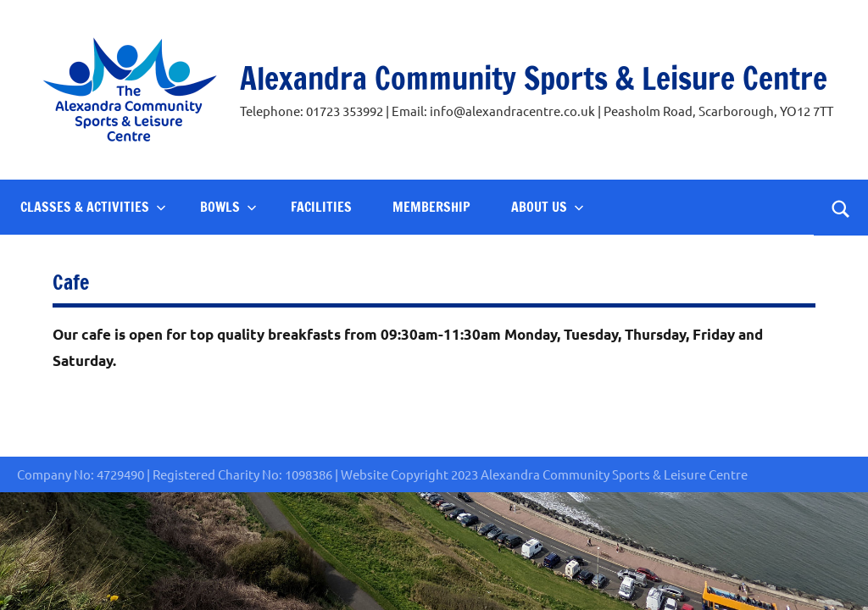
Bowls (228, 207)
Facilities (321, 207)
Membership (431, 207)
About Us (548, 207)
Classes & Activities (93, 207)
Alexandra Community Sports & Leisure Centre (534, 78)
